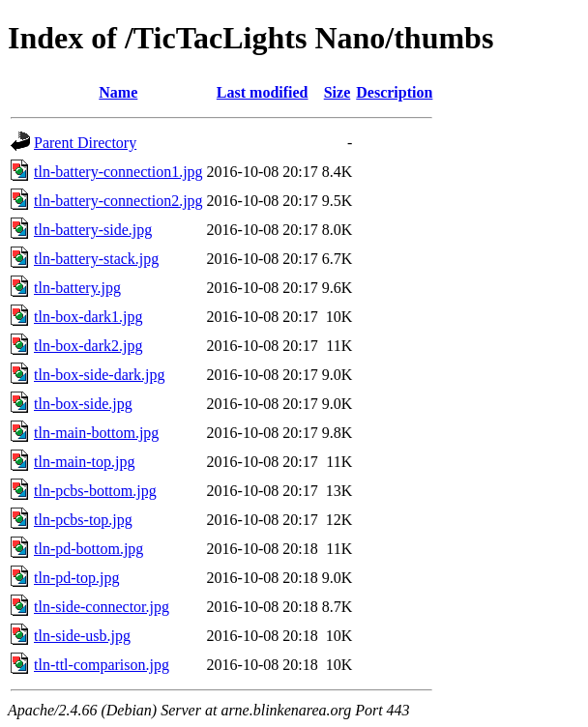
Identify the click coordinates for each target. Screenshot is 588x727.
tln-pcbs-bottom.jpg (95, 491)
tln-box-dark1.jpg (88, 317)
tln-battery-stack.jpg (96, 259)
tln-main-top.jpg (84, 462)
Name (118, 92)
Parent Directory (85, 143)
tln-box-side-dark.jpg (100, 375)
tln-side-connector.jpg (102, 607)
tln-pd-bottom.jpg (88, 549)
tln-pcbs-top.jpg (83, 520)
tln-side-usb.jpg (82, 636)
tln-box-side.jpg (83, 404)
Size (338, 92)
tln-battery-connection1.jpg (118, 172)
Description (394, 92)
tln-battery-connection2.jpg (118, 201)
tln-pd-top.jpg (76, 578)
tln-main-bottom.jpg (96, 433)
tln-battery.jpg (77, 288)
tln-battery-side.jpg (93, 230)
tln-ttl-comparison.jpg (102, 665)
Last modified (263, 92)
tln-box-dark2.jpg (88, 346)
